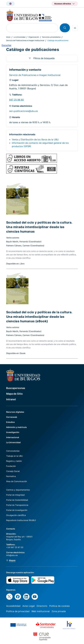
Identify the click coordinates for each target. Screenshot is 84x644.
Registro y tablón (14, 461)
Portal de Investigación (17, 510)
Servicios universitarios (51, 37)
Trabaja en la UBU (14, 456)
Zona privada (59, 611)
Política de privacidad (18, 611)
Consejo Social (13, 471)
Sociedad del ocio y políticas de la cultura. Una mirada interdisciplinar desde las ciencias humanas (39, 227)
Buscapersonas (16, 388)
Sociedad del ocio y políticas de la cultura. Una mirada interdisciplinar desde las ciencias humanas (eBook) (39, 317)
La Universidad (19, 37)
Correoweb (12, 417)
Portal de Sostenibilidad (17, 500)
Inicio (8, 37)
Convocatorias (13, 451)
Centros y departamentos (18, 490)
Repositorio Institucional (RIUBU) (21, 520)
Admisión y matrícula (16, 427)
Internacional (13, 437)
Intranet (11, 399)
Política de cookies (59, 606)
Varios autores (13, 238)
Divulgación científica (16, 515)
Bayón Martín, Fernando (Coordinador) (24, 242)
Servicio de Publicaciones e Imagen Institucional (25, 40)
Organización (34, 37)
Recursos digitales (15, 412)
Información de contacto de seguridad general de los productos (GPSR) (40, 145)
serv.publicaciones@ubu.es (23, 111)
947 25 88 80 (16, 100)
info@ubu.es (12, 555)
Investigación (13, 432)
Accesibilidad (13, 606)
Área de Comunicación (17, 481)
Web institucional (41, 611)
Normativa (11, 476)
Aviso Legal (29, 606)
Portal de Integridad (15, 495)
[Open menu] (75, 28)
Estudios (10, 422)
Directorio (42, 606)
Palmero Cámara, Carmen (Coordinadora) (25, 245)
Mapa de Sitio (14, 394)
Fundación (11, 466)
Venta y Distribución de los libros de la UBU (35, 139)
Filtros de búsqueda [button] (44, 58)
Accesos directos (63, 4)
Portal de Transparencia (17, 505)
